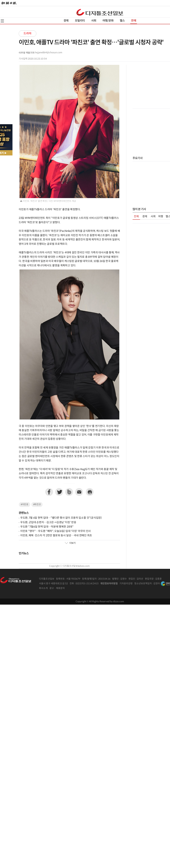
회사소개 (43, 588)
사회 (94, 21)
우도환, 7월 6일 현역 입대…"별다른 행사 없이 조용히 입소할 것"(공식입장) (61, 518)
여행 (161, 217)
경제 (66, 21)
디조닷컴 (100, 12)
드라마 (28, 34)
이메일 (79, 492)
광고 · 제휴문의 (57, 588)
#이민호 (25, 505)
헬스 (122, 21)
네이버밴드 (69, 492)
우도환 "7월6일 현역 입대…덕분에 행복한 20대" (47, 527)
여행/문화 (108, 21)
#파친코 (37, 505)
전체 (136, 217)
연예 (134, 21)
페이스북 (49, 492)
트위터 (59, 492)
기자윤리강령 (126, 584)
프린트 (90, 492)
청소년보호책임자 (143, 584)
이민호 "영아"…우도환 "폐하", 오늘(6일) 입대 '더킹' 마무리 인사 (56, 531)
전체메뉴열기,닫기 (2, 21)
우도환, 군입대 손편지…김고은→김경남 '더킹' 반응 (48, 522)
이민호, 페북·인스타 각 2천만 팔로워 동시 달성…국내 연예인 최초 (56, 536)
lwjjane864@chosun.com (49, 53)
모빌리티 (80, 21)
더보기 (70, 543)
